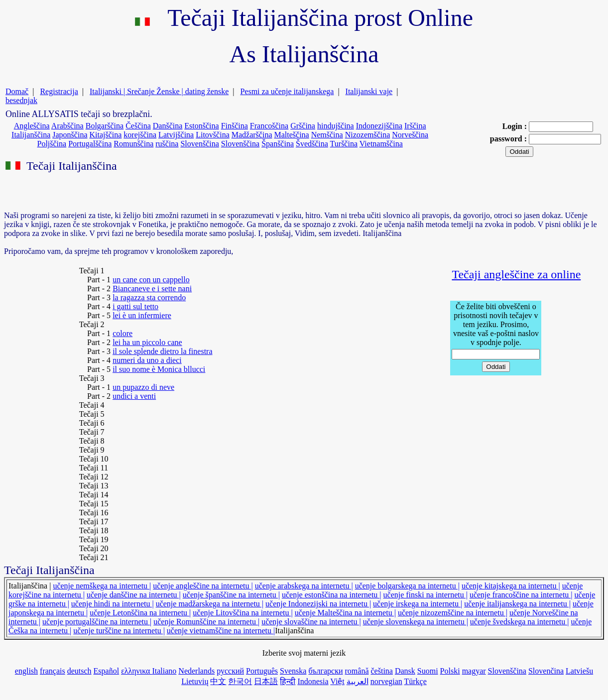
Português (262, 671)
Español (107, 671)
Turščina (344, 144)
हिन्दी (288, 681)
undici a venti (134, 396)
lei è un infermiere (142, 315)
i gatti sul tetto (135, 306)
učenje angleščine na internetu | (203, 586)
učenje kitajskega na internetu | (511, 586)
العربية (358, 681)
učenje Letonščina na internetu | (140, 613)
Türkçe (416, 681)
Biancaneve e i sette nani (152, 289)
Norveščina (410, 135)
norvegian (386, 681)
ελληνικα (136, 671)
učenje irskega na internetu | (418, 604)
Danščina (168, 126)
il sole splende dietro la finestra (162, 351)
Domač (17, 91)
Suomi (428, 671)
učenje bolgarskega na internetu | (407, 586)
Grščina (303, 126)
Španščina (278, 144)
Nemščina (327, 135)
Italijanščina (31, 135)
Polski (450, 671)
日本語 (266, 681)
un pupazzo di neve (143, 387)
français (53, 671)
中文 (218, 681)
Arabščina (67, 126)
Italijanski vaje (369, 91)
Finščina (235, 126)
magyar (474, 671)
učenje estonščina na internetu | (332, 595)
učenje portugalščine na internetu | (97, 622)
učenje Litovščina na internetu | (243, 613)
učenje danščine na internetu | (134, 595)
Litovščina (213, 135)
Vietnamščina (381, 144)
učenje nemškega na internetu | (102, 586)
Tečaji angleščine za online (516, 274)
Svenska (293, 671)
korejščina (140, 135)
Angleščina (32, 126)
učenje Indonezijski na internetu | (318, 604)
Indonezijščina (379, 126)
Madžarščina (252, 135)
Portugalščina (90, 144)
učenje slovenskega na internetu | (416, 622)
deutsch (79, 671)
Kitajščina (105, 135)
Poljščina (52, 144)
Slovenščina (199, 144)
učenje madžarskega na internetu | (210, 604)
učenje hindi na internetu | (113, 604)
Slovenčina (546, 671)
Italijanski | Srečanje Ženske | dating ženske (159, 91)
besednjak (21, 100)
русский (230, 671)
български (325, 671)
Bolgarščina (105, 126)
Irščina (415, 126)
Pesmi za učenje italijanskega (287, 91)
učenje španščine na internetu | (231, 595)
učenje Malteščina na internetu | (345, 613)
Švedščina (312, 144)
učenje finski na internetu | (426, 595)
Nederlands (196, 671)
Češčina (138, 126)
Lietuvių (195, 681)
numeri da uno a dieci (147, 360)
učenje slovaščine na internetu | (311, 622)
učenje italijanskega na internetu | (517, 604)
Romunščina (133, 144)
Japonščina (70, 135)
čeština (382, 671)
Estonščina (201, 126)
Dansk (405, 671)
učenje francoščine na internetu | (521, 595)
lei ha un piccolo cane (147, 342)
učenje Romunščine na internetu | (206, 622)
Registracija (59, 91)
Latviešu (579, 671)
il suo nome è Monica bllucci (159, 369)
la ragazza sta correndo (149, 297)
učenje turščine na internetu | (119, 631)
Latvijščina (176, 135)
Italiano (164, 671)
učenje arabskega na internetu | (304, 586)
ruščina (167, 144)
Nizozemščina (368, 135)
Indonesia (313, 681)
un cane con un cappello (151, 280)
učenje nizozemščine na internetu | (453, 613)
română (357, 671)
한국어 (240, 681)
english (26, 671)
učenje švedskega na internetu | (520, 622)
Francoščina (269, 126)
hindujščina (336, 126)
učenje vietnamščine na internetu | (221, 631)
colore (122, 333)
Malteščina (291, 135)
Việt (337, 681)
